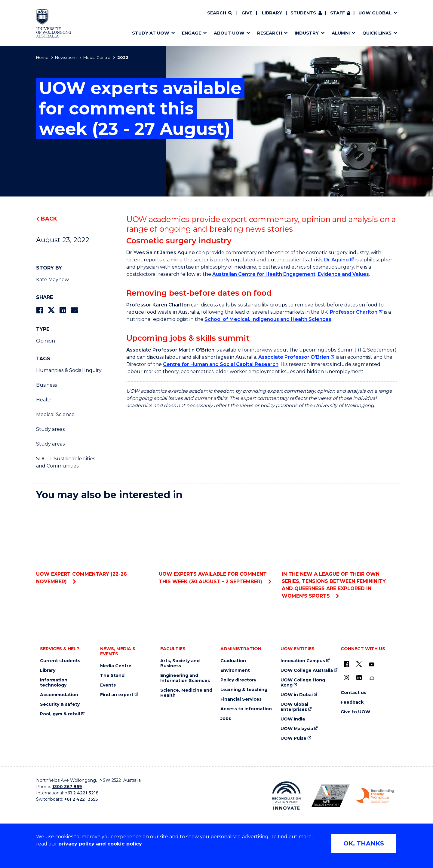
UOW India (293, 719)
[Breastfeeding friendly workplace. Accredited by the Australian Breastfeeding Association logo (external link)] (375, 796)
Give (247, 13)
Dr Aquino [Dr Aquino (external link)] (336, 260)
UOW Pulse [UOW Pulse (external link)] (293, 738)
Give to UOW (355, 712)
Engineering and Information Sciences (185, 678)
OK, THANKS (364, 843)
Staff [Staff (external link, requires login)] (338, 13)
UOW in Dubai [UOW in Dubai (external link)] (297, 695)
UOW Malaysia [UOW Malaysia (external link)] (297, 729)
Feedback (352, 702)
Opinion (46, 341)
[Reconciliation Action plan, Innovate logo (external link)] (286, 796)
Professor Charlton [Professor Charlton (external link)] (354, 312)
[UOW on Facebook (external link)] (346, 664)
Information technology (54, 683)
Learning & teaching (244, 690)
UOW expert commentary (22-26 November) (94, 545)
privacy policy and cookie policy (100, 844)
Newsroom (66, 57)
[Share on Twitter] (51, 310)
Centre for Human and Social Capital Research (221, 364)
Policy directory (238, 680)
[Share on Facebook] (40, 310)
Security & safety (60, 704)
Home (42, 57)
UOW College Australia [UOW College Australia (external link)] (307, 670)
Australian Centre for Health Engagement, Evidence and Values (291, 274)
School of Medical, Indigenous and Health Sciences (268, 319)
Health (44, 400)
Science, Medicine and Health (186, 693)
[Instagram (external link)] (346, 678)
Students (303, 13)
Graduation (233, 661)
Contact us (353, 693)
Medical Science (55, 414)
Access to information (246, 709)
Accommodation (59, 695)
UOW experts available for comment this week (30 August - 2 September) (216, 545)
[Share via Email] (74, 310)
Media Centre (97, 57)
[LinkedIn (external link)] (359, 678)
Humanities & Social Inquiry (69, 370)
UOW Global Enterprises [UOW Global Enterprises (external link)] (294, 707)
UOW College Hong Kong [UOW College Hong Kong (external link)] (303, 683)
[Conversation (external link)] (372, 678)
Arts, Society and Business (180, 663)
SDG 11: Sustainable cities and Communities (66, 462)
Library (272, 13)
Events (108, 685)
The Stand (112, 676)
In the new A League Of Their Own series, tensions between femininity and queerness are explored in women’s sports (339, 552)
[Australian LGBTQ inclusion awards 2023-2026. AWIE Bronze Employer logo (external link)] (331, 796)
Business (46, 385)
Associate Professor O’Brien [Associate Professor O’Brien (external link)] (294, 357)
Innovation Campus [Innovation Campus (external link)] (303, 661)
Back (49, 219)
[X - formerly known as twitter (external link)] (359, 664)
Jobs (226, 719)
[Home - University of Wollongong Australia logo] (54, 23)
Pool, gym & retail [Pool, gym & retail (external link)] (60, 714)
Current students (60, 661)
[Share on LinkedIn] (63, 310)
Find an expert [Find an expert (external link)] (117, 695)
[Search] (220, 13)
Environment (235, 670)
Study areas (50, 429)
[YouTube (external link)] (372, 665)
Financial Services (241, 699)
